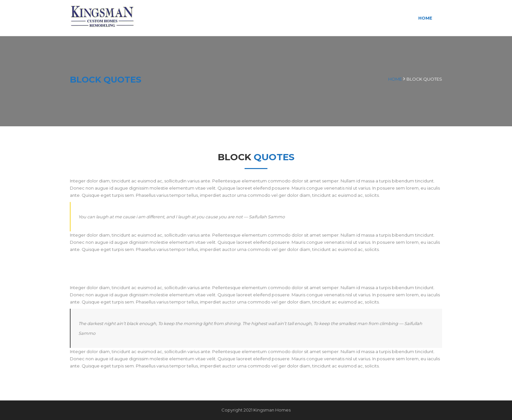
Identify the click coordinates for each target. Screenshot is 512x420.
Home (425, 18)
